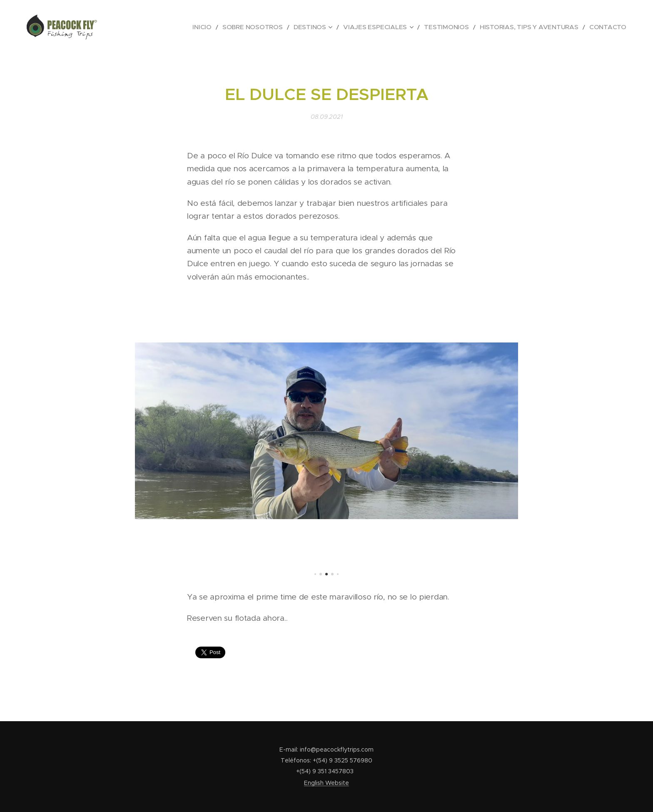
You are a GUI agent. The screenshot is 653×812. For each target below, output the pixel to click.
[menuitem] (255, 27)
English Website (326, 783)
